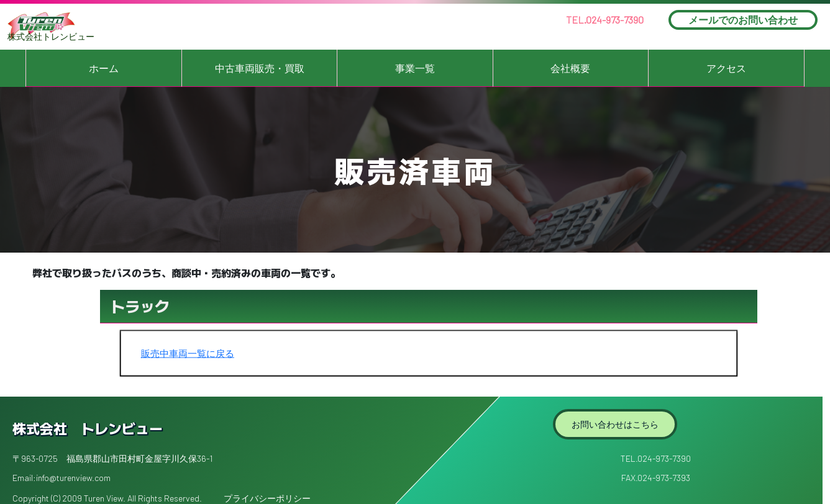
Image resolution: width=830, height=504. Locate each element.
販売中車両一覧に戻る (188, 353)
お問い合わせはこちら (615, 424)
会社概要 (570, 68)
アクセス (726, 68)
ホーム (104, 68)
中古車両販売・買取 (260, 68)
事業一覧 (415, 68)
